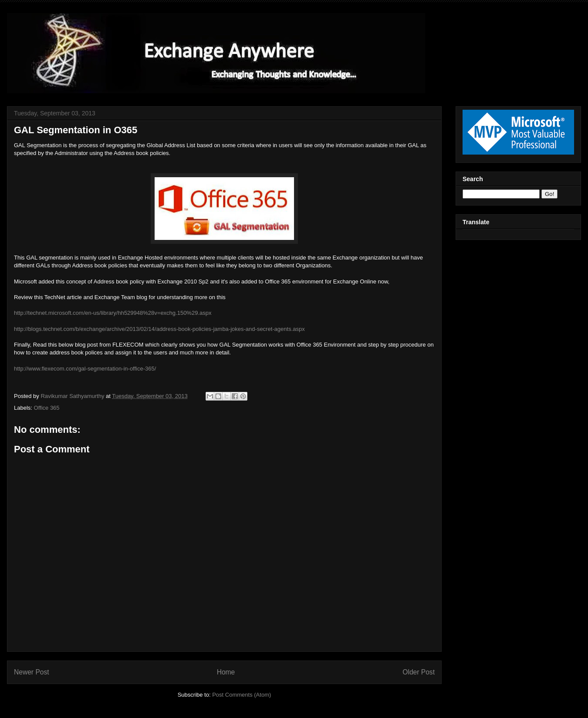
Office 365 (47, 408)
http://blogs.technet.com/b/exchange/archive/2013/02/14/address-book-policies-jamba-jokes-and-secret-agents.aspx (159, 329)
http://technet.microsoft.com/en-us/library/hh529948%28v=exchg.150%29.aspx (113, 313)
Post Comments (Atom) (242, 695)
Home (226, 672)
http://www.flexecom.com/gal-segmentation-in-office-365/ (86, 369)
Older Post (419, 672)
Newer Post (32, 672)
